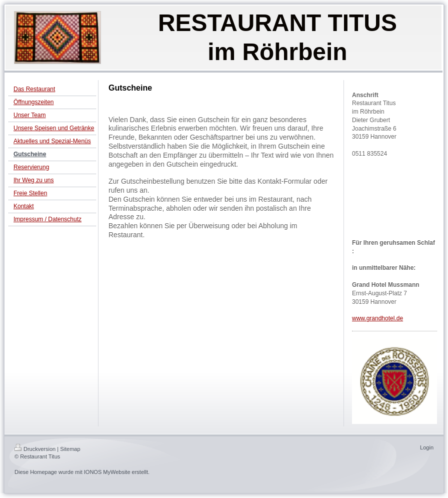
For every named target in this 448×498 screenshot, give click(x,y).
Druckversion (35, 449)
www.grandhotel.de (377, 318)
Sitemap (70, 449)
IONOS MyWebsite (107, 472)
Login (427, 447)
